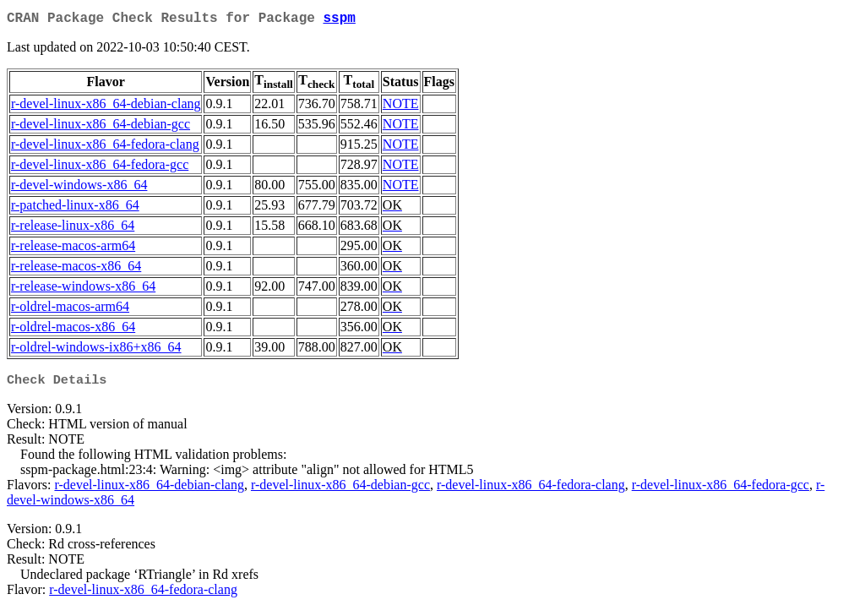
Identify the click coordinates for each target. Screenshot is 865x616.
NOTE (401, 107)
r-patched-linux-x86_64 (75, 208)
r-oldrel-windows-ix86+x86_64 (96, 350)
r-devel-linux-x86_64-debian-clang (106, 107)
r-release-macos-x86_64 (76, 269)
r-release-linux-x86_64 (73, 229)
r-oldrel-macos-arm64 (70, 310)
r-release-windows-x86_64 (83, 289)
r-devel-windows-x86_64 (79, 188)
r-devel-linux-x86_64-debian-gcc (101, 127)
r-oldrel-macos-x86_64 (73, 330)
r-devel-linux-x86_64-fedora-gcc (100, 168)
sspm (339, 20)
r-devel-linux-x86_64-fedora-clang (105, 147)
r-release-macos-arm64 (73, 249)
